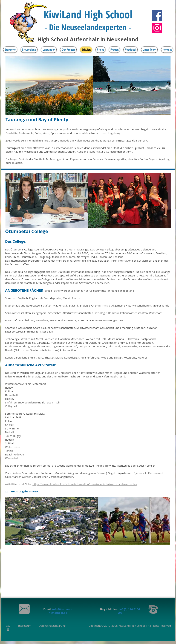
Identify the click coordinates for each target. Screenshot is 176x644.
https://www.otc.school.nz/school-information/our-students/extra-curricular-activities (85, 484)
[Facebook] (157, 16)
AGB (8, 627)
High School (137, 626)
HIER (35, 491)
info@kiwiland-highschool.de (60, 611)
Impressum (24, 626)
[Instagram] (157, 28)
